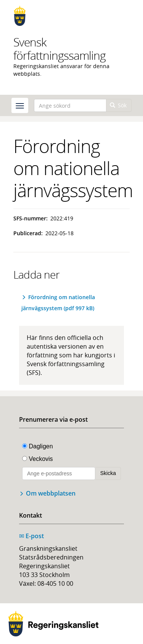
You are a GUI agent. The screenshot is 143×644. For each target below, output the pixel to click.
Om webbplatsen (51, 493)
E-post (31, 536)
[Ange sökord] (70, 105)
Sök (118, 105)
